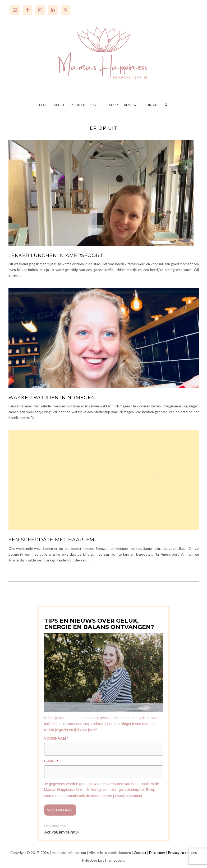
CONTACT (152, 105)
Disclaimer (157, 853)
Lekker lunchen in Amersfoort (56, 255)
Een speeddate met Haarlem (51, 540)
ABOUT (59, 105)
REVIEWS (131, 105)
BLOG (43, 105)
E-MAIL (51, 761)
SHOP (114, 105)
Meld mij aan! (60, 810)
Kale (86, 860)
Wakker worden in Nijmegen (52, 398)
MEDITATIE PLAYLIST (87, 105)
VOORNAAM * (56, 738)
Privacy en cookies (182, 853)
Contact (140, 853)
